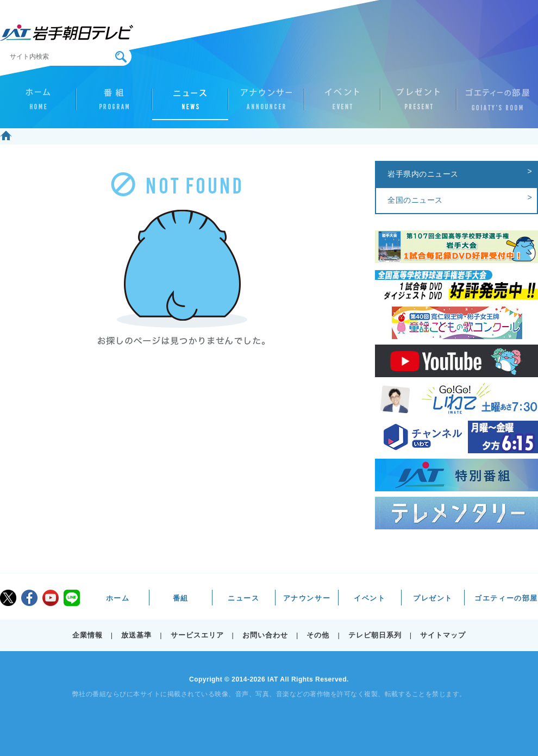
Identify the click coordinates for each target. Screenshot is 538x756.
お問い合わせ (265, 635)
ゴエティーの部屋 (495, 104)
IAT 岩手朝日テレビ (67, 33)
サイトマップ (443, 635)
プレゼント (418, 104)
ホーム (38, 104)
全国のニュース (415, 200)
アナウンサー (266, 104)
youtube (51, 598)
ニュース (190, 104)
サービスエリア (197, 635)
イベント (342, 104)
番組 (114, 104)
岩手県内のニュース (423, 174)
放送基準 (136, 635)
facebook (29, 598)
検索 (121, 57)
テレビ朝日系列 (375, 635)
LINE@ (72, 598)
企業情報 (87, 635)
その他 (318, 635)
